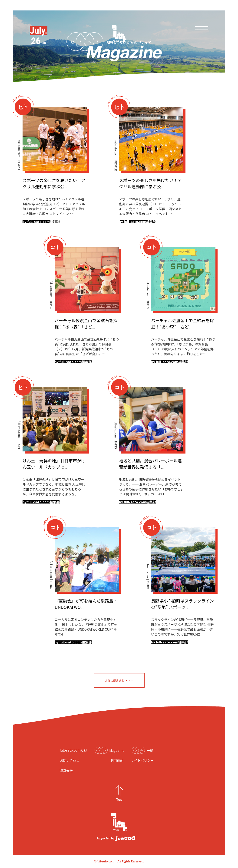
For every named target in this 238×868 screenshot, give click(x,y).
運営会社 (66, 771)
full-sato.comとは (73, 750)
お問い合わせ (69, 760)
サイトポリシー (142, 760)
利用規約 (117, 760)
